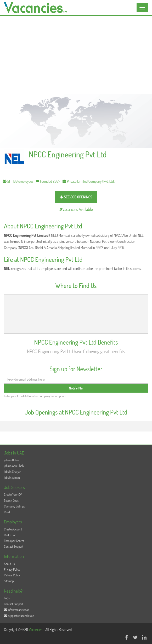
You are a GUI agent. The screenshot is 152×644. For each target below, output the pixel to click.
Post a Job (10, 535)
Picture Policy (12, 575)
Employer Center (14, 541)
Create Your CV (13, 495)
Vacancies (36, 630)
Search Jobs (11, 501)
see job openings (76, 197)
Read (7, 512)
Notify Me (76, 388)
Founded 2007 (48, 181)
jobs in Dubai (11, 460)
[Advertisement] (76, 55)
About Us (9, 564)
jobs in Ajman (12, 478)
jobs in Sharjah (13, 472)
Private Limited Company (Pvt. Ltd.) (89, 181)
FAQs (7, 598)
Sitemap (9, 581)
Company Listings (14, 506)
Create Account (13, 529)
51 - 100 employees (18, 181)
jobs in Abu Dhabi (14, 466)
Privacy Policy (12, 569)
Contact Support (14, 546)
